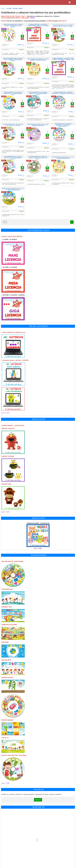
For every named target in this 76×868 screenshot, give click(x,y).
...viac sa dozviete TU (40, 55)
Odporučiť (38, 800)
